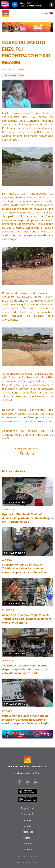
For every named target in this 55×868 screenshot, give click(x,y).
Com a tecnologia (27, 863)
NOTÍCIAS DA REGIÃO (13, 75)
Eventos (27, 838)
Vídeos (27, 826)
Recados (27, 844)
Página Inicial (28, 808)
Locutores (28, 850)
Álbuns (27, 820)
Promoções (28, 832)
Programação (27, 814)
